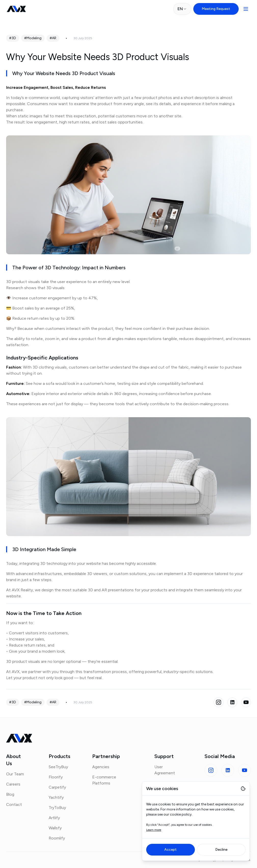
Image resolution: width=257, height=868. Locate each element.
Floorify (56, 777)
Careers (13, 784)
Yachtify (56, 797)
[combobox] (182, 9)
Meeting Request (216, 9)
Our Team (15, 774)
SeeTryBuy (58, 767)
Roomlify (57, 838)
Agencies (101, 767)
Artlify (54, 818)
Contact (14, 804)
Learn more (154, 830)
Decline (221, 850)
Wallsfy (55, 828)
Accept (171, 850)
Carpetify (57, 787)
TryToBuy (57, 808)
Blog (10, 794)
